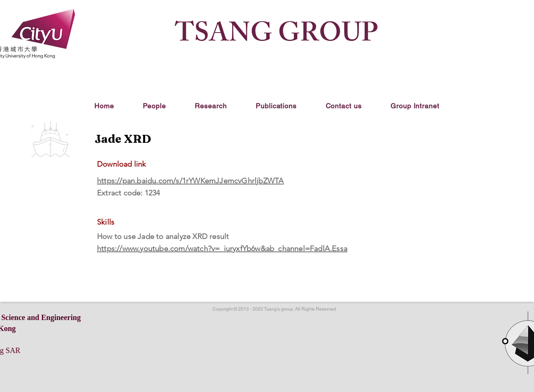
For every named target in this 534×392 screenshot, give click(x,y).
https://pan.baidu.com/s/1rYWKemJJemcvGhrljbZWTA (190, 181)
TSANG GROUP (276, 36)
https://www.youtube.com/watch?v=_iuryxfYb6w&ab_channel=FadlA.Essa (222, 248)
